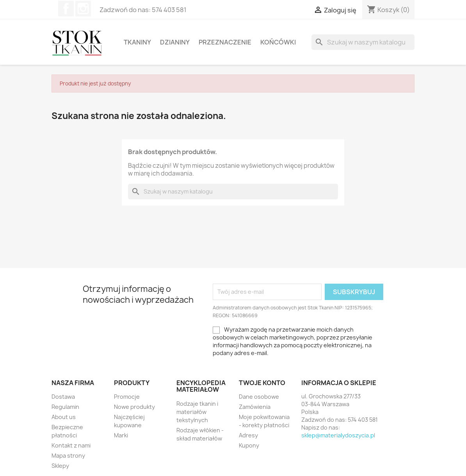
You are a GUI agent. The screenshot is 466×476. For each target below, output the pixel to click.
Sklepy (60, 466)
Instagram (83, 9)
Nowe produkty (134, 407)
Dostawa (63, 397)
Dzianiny (175, 42)
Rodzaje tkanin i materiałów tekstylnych (197, 412)
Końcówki (278, 42)
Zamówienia (255, 407)
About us (64, 417)
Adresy (248, 435)
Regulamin (65, 407)
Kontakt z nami (71, 445)
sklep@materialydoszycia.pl (338, 435)
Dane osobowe (259, 397)
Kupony (249, 445)
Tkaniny (137, 42)
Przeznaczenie (225, 42)
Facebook (66, 9)
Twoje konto (262, 383)
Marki (121, 435)
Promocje (127, 397)
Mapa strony (68, 456)
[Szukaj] (363, 42)
